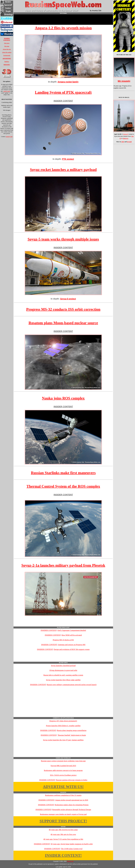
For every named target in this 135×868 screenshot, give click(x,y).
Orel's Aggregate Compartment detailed (72, 630)
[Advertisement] (63, 20)
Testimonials (7, 55)
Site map (7, 46)
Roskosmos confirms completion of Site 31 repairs (63, 795)
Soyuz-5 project (68, 299)
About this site (7, 49)
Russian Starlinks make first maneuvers (63, 473)
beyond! (129, 142)
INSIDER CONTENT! (63, 855)
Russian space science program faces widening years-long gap (63, 761)
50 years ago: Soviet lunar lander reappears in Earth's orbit (72, 844)
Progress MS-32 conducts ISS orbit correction (63, 309)
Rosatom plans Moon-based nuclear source (63, 323)
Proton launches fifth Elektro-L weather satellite (63, 726)
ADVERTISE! (7, 58)
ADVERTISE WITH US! (63, 787)
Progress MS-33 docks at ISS (63, 640)
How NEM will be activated (72, 635)
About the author (7, 52)
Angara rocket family (68, 82)
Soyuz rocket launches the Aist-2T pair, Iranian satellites (63, 740)
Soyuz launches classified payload (63, 666)
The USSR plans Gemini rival (72, 849)
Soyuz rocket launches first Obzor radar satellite (63, 680)
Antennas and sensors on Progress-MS (72, 645)
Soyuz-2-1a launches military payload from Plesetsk (63, 565)
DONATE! (7, 65)
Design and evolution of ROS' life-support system (72, 649)
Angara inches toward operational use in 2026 (72, 800)
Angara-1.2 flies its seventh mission (63, 28)
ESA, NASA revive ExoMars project (63, 775)
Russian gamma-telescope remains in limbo (72, 780)
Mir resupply (124, 81)
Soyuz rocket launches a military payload (63, 170)
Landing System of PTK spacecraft (63, 92)
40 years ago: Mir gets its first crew (63, 834)
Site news (7, 43)
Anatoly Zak (9, 137)
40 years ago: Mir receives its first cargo (63, 830)
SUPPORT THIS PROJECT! (63, 821)
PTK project (68, 159)
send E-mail (7, 91)
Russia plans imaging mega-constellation (72, 730)
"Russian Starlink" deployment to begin (72, 735)
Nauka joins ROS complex (63, 398)
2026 (123, 142)
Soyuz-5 (126, 134)
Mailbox (7, 62)
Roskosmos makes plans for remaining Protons (72, 805)
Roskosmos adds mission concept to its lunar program (63, 770)
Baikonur (126, 138)
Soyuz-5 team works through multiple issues (63, 239)
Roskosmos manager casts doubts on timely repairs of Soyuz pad (63, 814)
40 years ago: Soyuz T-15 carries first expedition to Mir (63, 839)
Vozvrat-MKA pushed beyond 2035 (63, 766)
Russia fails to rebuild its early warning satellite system (63, 675)
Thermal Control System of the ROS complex (63, 486)
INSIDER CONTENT (63, 101)
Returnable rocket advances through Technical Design (72, 810)
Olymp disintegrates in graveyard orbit (63, 670)
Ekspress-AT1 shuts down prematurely (63, 721)
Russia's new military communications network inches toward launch (72, 685)
